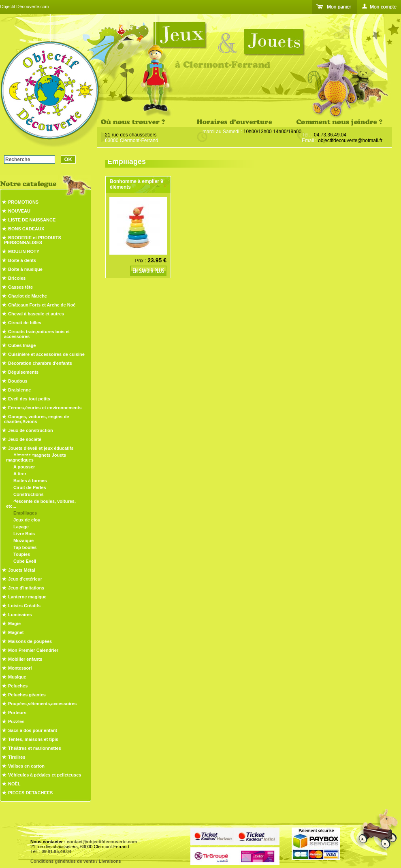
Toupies (22, 554)
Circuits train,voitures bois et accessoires (37, 334)
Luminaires (20, 615)
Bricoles (17, 278)
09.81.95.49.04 (57, 851)
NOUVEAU (19, 211)
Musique (17, 677)
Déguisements (23, 372)
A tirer (20, 474)
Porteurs (17, 713)
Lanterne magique (27, 597)
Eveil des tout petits (29, 399)
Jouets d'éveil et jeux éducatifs (41, 448)
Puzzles (16, 721)
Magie (14, 623)
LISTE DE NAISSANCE (32, 220)
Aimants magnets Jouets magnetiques (36, 457)
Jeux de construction (31, 430)
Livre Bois (24, 534)
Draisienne (19, 390)
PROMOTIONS (23, 202)
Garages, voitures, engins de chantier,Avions (36, 419)
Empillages (25, 513)
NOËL (14, 784)
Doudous (18, 381)
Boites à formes (30, 481)
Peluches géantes (27, 695)
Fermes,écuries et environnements (45, 408)
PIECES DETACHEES (30, 793)
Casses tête (20, 287)
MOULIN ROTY (24, 251)
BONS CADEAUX (26, 229)
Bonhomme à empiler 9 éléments (137, 184)
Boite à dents (22, 260)
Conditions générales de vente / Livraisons (76, 861)
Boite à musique (25, 269)
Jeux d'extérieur (25, 579)
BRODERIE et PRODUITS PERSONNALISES (33, 240)
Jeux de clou (27, 520)
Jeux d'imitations (26, 588)
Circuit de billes (25, 323)
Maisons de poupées (30, 641)
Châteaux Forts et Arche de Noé (42, 305)
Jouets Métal (22, 570)
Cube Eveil (25, 561)
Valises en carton (26, 766)
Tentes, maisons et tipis (33, 739)
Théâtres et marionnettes (35, 748)
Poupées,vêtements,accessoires (42, 704)
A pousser (24, 467)
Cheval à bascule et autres (36, 314)
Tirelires (17, 757)
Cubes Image (22, 345)
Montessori (20, 668)
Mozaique (23, 540)
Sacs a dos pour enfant (33, 730)
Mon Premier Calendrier (33, 650)
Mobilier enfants (25, 659)
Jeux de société (25, 439)
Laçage (21, 527)
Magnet (16, 632)
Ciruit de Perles (30, 487)
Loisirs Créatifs (24, 606)
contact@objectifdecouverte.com (102, 842)
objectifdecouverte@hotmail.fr (350, 140)
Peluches (18, 686)
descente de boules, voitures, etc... (41, 504)
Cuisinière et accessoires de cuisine (46, 354)
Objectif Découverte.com (24, 6)
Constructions (29, 494)
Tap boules (25, 547)
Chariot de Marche (28, 296)
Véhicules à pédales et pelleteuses (45, 775)
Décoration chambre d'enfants (40, 363)
